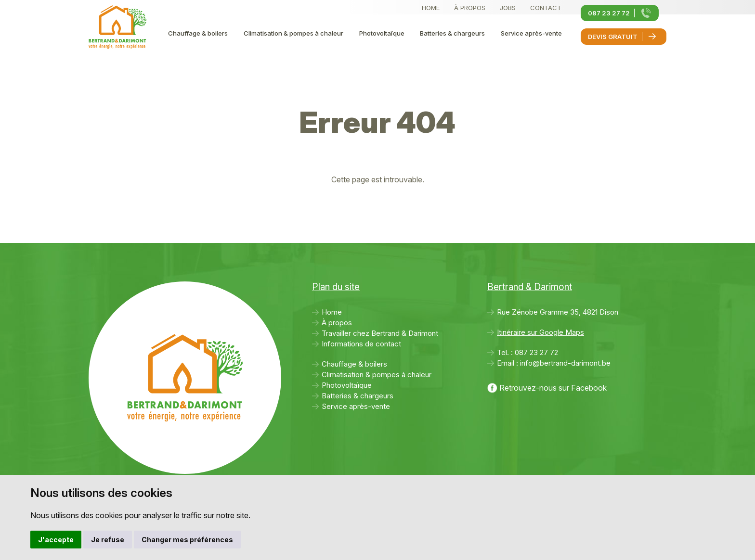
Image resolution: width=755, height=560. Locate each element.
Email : (554, 363)
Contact (546, 8)
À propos (470, 8)
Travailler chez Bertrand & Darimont (380, 333)
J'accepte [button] (56, 540)
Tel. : (527, 352)
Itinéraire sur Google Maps (540, 332)
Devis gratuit (613, 37)
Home (431, 8)
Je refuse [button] (108, 540)
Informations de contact (361, 344)
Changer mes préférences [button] (187, 540)
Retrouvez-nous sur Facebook (553, 388)
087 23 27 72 (609, 13)
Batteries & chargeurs (452, 33)
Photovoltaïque (382, 33)
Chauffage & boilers (198, 33)
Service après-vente (531, 33)
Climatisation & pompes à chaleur (293, 33)
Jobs (508, 8)
